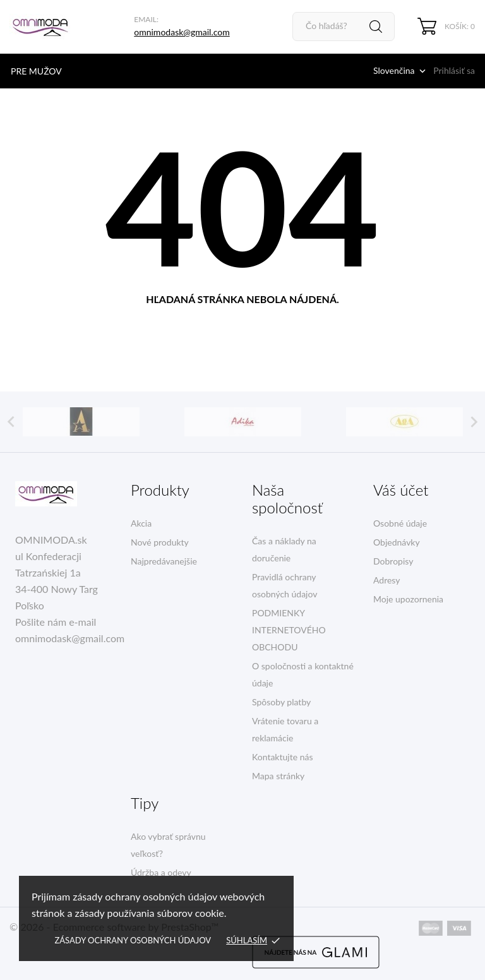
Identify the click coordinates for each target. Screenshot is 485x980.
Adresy (387, 580)
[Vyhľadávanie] (344, 27)
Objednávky (397, 542)
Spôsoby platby (281, 702)
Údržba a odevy (161, 872)
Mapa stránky (278, 776)
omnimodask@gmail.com (182, 32)
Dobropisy (393, 561)
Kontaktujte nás (282, 757)
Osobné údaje (400, 523)
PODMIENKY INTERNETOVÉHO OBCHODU (289, 630)
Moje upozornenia (408, 599)
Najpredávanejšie (164, 561)
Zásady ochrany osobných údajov (133, 940)
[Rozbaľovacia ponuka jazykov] (401, 71)
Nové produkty (160, 542)
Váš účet (401, 490)
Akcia (141, 523)
